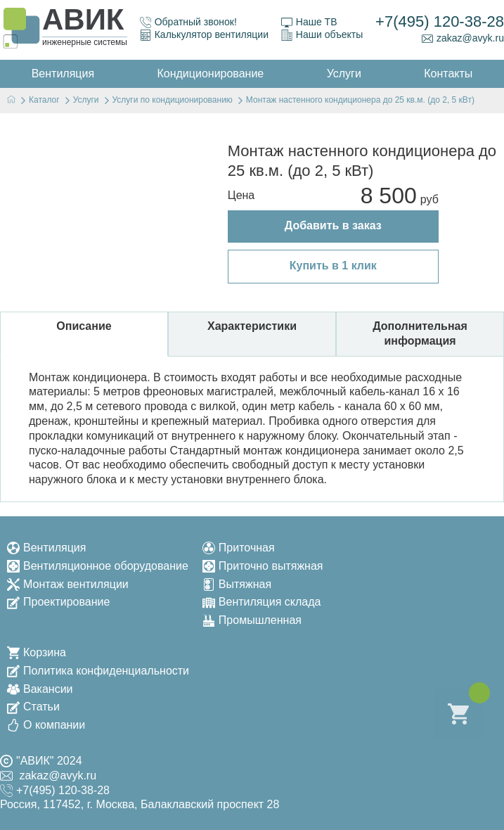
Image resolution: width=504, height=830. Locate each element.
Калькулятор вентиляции (204, 35)
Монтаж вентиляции (68, 584)
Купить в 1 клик (333, 266)
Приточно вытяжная (263, 566)
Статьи (33, 707)
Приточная (239, 548)
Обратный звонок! (188, 22)
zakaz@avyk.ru (463, 38)
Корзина (37, 652)
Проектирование (58, 602)
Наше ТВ (309, 22)
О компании (46, 725)
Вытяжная (237, 584)
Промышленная (252, 620)
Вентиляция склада (262, 602)
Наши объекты (322, 35)
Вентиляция (46, 548)
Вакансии (40, 689)
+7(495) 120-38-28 (440, 21)
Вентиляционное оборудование (98, 566)
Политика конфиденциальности (98, 671)
